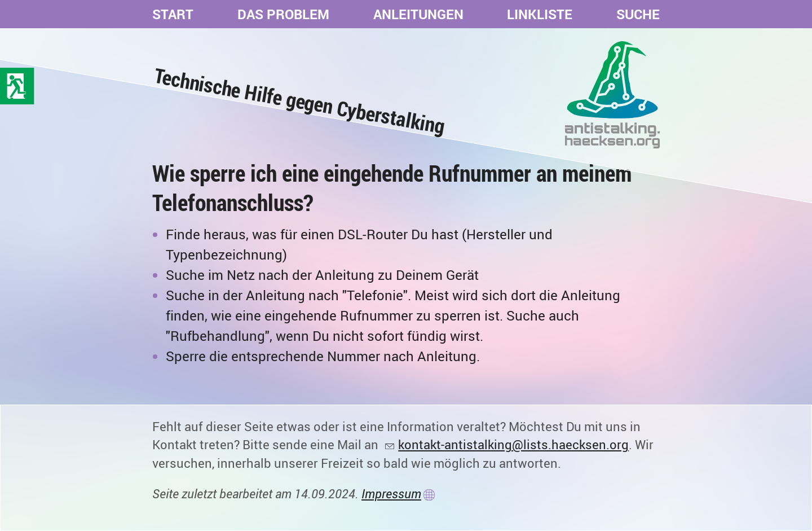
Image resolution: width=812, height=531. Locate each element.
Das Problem (283, 14)
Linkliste (540, 14)
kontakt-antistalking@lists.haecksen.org (513, 444)
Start (173, 14)
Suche (638, 14)
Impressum (391, 493)
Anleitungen (418, 14)
